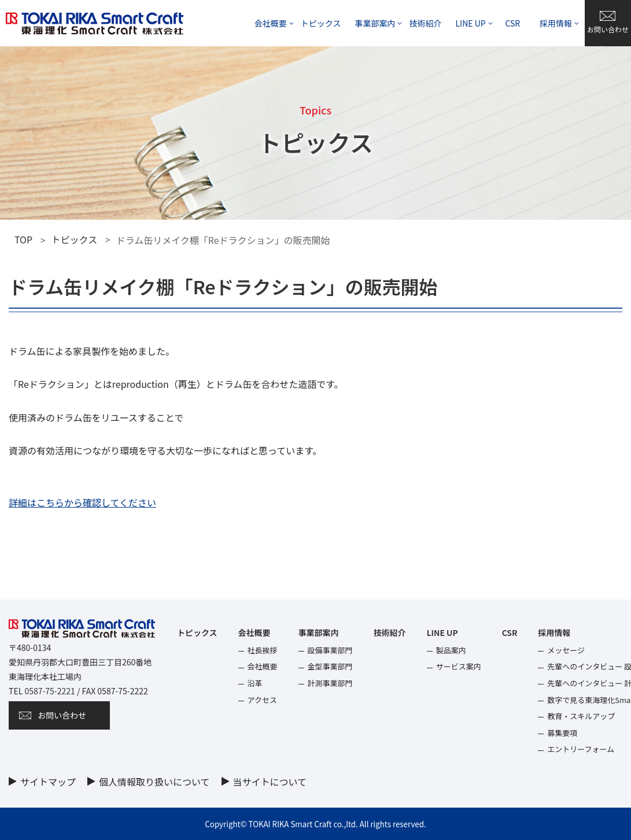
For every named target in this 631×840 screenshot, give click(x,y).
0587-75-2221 (49, 691)
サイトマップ (48, 782)
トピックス (75, 239)
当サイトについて (270, 782)
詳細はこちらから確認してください (82, 502)
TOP (23, 239)
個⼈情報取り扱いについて (154, 782)
